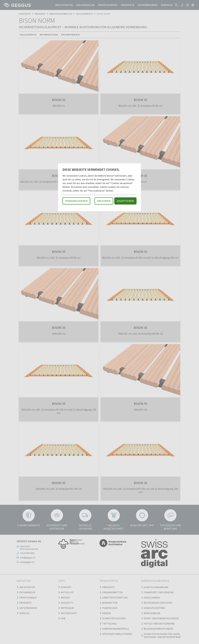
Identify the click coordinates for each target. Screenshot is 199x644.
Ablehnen (104, 201)
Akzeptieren (125, 201)
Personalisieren (76, 201)
